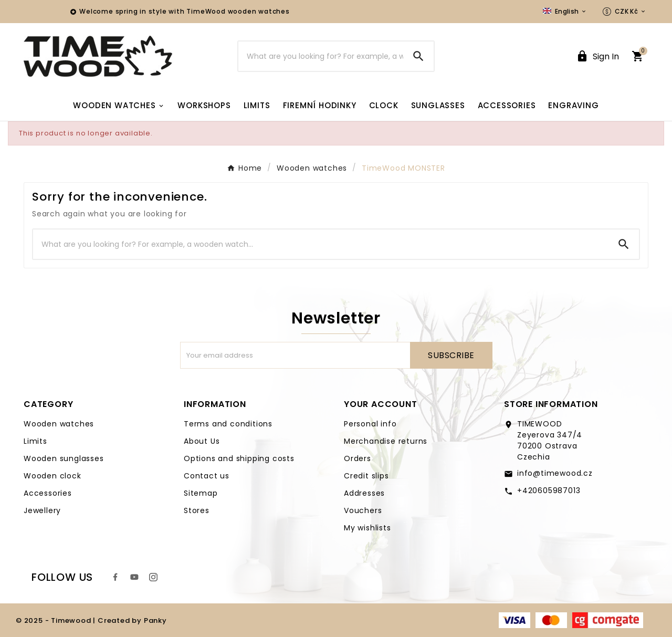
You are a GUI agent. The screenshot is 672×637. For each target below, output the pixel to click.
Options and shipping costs (239, 458)
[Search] (321, 56)
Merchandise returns (386, 441)
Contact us (207, 476)
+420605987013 (549, 490)
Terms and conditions (228, 424)
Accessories (48, 493)
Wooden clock (52, 476)
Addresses (364, 493)
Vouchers (363, 510)
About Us (202, 441)
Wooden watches (59, 424)
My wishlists (367, 528)
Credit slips (366, 476)
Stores (197, 510)
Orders (358, 458)
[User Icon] (597, 56)
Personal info (370, 424)
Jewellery (42, 510)
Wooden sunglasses (64, 458)
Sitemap (201, 493)
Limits (35, 441)
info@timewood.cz (555, 473)
